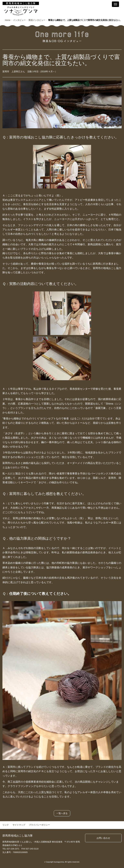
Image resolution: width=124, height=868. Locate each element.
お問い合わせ (103, 838)
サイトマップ (19, 825)
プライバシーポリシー (39, 825)
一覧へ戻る (62, 813)
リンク (6, 825)
